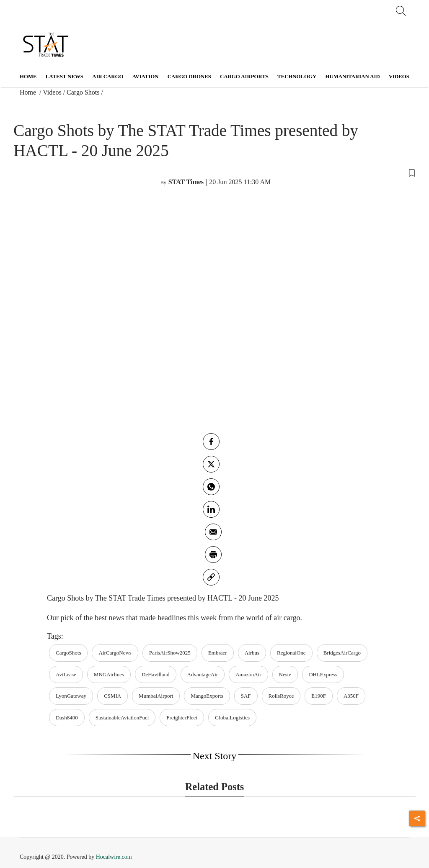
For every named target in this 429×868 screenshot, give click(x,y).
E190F (319, 696)
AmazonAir (248, 674)
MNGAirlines (109, 674)
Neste (285, 674)
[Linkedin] (211, 509)
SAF (246, 696)
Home (28, 77)
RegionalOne (291, 653)
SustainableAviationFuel (122, 718)
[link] (211, 577)
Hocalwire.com (114, 857)
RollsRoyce (281, 696)
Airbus (252, 653)
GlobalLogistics (232, 718)
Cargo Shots (83, 92)
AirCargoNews (115, 653)
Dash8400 (67, 718)
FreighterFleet (182, 718)
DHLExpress (323, 674)
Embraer (218, 653)
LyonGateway (71, 696)
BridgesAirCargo (342, 653)
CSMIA (112, 696)
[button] (214, 172)
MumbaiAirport (156, 696)
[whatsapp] (211, 487)
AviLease (66, 674)
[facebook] (211, 442)
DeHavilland (155, 674)
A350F (351, 696)
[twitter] (211, 464)
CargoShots (68, 653)
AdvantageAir (203, 674)
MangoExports (207, 696)
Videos (52, 92)
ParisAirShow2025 (170, 653)
